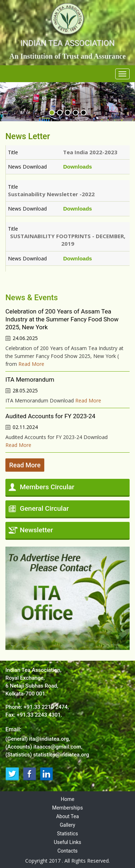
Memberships (67, 808)
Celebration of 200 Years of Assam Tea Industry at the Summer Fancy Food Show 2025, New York (62, 319)
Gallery (67, 825)
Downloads (77, 167)
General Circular (44, 508)
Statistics (67, 834)
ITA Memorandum (30, 379)
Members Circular (47, 487)
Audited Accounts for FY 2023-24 (50, 416)
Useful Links (67, 842)
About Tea (67, 816)
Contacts (67, 851)
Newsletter (36, 530)
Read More (31, 364)
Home (68, 799)
